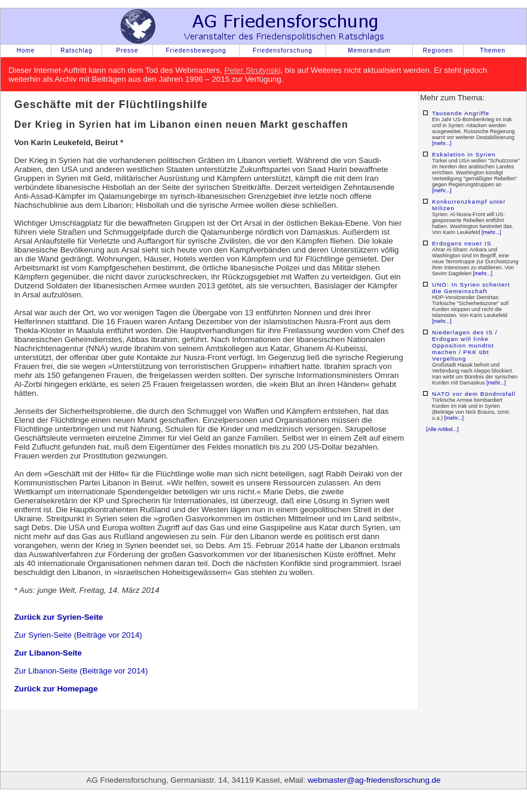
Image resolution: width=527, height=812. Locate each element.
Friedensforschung (283, 50)
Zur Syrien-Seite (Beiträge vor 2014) (78, 635)
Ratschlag (76, 50)
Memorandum (369, 50)
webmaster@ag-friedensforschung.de (374, 780)
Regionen (438, 50)
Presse (127, 50)
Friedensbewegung (196, 50)
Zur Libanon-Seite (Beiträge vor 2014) (81, 671)
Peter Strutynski (252, 70)
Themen (493, 50)
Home (26, 50)
